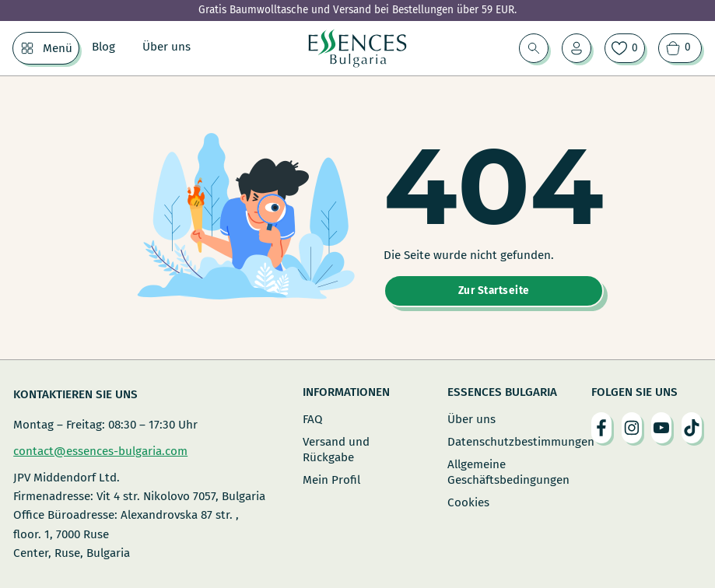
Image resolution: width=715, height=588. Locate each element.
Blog (103, 47)
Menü (58, 48)
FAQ (313, 419)
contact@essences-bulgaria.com (100, 451)
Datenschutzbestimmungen (502, 442)
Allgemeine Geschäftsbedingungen (502, 472)
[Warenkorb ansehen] (680, 48)
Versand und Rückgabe (336, 450)
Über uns (166, 47)
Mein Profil (331, 480)
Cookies (468, 502)
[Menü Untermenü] (27, 48)
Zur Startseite (494, 290)
